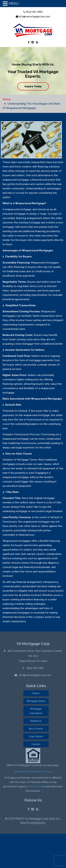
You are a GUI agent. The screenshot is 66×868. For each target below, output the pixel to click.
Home (6, 99)
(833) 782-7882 (33, 12)
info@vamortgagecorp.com (33, 17)
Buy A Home (36, 730)
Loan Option (36, 737)
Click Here (35, 787)
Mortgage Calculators (36, 712)
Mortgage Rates (36, 702)
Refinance (36, 722)
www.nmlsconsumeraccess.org (33, 772)
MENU (14, 4)
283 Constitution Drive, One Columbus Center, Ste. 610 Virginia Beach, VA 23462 (35, 657)
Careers (36, 745)
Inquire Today (33, 86)
